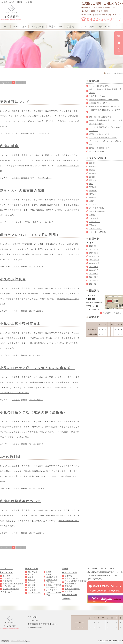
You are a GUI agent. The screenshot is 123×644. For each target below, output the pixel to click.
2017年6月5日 (47, 222)
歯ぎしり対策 (52, 577)
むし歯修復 (17, 222)
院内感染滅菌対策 (72, 589)
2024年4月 (94, 281)
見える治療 (7, 581)
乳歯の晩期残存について (21, 501)
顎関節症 (93, 187)
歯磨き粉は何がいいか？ (99, 134)
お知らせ (93, 201)
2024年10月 (94, 263)
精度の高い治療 (9, 586)
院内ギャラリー (71, 578)
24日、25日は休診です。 (100, 86)
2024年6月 (94, 274)
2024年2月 (94, 284)
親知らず (32, 587)
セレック (32, 582)
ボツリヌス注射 (53, 590)
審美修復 (32, 580)
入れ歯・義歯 (52, 580)
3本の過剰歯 (10, 457)
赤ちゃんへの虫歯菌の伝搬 (23, 190)
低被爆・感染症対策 (11, 589)
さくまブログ (6, 569)
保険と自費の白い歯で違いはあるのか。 (106, 107)
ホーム (5, 27)
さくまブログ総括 (97, 208)
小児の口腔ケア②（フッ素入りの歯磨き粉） (37, 368)
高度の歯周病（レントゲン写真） (103, 138)
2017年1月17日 (36, 267)
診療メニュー (56, 27)
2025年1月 (94, 253)
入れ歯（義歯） (96, 229)
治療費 (70, 27)
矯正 (91, 184)
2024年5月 (94, 277)
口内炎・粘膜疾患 (54, 585)
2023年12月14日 (46, 133)
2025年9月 (94, 246)
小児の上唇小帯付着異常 (20, 324)
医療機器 (69, 586)
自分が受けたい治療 (11, 578)
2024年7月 (94, 270)
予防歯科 (16, 133)
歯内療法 (25, 178)
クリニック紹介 (86, 27)
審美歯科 (93, 194)
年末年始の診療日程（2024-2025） (104, 100)
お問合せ (66, 599)
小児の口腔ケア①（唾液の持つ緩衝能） (34, 412)
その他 (92, 215)
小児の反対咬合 (13, 279)
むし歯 (31, 574)
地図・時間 (104, 27)
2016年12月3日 (36, 311)
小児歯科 (25, 133)
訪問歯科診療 (52, 587)
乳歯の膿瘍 (9, 146)
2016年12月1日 (36, 355)
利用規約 (5, 641)
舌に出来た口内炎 (97, 151)
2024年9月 (94, 267)
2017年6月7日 (45, 178)
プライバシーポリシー (21, 641)
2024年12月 (94, 256)
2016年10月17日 (37, 533)
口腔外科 (93, 198)
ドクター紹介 (6, 592)
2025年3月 (94, 249)
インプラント (95, 222)
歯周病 (92, 177)
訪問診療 (93, 191)
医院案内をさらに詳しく (113, 313)
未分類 (92, 163)
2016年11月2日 (36, 400)
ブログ (118, 27)
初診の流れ (33, 572)
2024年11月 (94, 260)
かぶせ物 (93, 204)
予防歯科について (15, 102)
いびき (49, 574)
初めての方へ (20, 27)
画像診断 (93, 180)
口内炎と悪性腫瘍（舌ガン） (101, 148)
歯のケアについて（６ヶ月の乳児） (30, 235)
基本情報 (69, 576)
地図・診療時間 (69, 595)
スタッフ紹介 (38, 27)
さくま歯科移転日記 (97, 211)
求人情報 (69, 591)
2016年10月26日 (37, 489)
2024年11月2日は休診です (100, 117)
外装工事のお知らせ (97, 96)
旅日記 (92, 170)
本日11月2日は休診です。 (100, 103)
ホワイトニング (34, 593)
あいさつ (6, 576)
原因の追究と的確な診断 (13, 584)
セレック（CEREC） (98, 232)
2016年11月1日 (36, 444)
